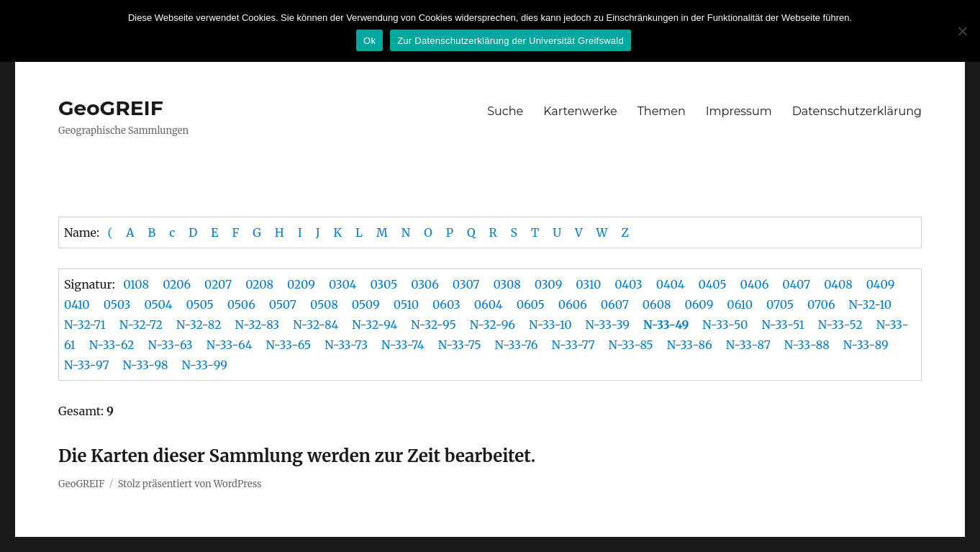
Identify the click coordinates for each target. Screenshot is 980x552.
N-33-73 (346, 345)
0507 (283, 304)
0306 (425, 284)
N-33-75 (460, 345)
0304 (343, 284)
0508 (324, 304)
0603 (446, 304)
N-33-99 (205, 365)
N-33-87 (748, 345)
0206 (177, 284)
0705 (780, 304)
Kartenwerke (580, 111)
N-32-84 (316, 325)
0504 (158, 304)
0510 (406, 304)
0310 (588, 284)
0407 (796, 284)
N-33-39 (608, 325)
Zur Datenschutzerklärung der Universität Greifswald (511, 41)
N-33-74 (403, 345)
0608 (657, 304)
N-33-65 (289, 345)
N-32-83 (257, 325)
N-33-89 (866, 345)
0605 (531, 304)
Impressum (739, 111)
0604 (489, 304)
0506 (241, 304)
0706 (821, 304)
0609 (699, 304)
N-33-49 (666, 325)
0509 (366, 304)
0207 (218, 284)
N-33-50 (725, 325)
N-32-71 (85, 325)
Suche (505, 111)
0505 (199, 304)
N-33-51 (782, 325)
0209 (301, 284)
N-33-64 (230, 345)
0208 (259, 284)
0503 (117, 304)
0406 (755, 284)
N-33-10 (550, 325)
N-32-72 (141, 325)
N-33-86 (690, 345)
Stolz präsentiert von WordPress (190, 484)
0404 (671, 284)
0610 (740, 304)
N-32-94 (375, 325)
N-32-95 (434, 325)
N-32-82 (199, 325)
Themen (662, 111)
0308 (507, 284)
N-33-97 (87, 365)
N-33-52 (840, 325)
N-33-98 (146, 365)
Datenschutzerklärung (857, 111)
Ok (369, 41)
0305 (384, 284)
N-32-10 (870, 304)
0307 (466, 284)
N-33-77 (573, 345)
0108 (136, 284)
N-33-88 (807, 345)
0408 (838, 284)
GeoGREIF (111, 108)
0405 (713, 284)
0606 (573, 304)
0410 (77, 304)
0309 (549, 284)
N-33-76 (517, 345)
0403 (629, 284)
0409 (881, 284)
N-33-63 (171, 345)
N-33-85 (631, 345)
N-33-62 (112, 345)
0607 (615, 304)
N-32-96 (493, 325)
